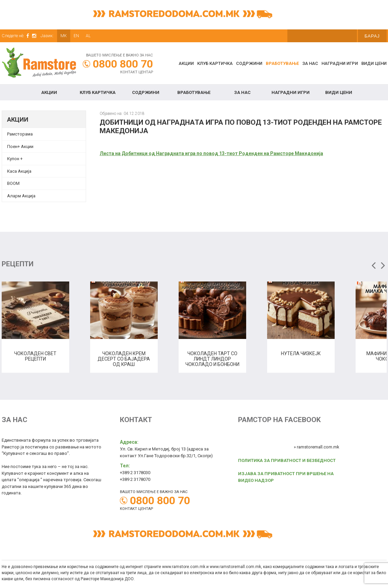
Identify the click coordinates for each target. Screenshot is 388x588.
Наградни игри (340, 63)
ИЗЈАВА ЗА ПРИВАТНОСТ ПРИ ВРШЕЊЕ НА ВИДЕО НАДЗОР (286, 477)
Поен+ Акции (20, 146)
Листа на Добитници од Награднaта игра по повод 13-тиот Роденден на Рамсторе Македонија (211, 153)
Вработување (282, 63)
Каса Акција (19, 171)
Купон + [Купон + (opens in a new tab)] (15, 159)
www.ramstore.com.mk (184, 567)
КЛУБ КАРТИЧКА (215, 63)
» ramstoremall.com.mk (317, 447)
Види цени (374, 63)
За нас (310, 63)
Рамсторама (20, 134)
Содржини (249, 63)
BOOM (13, 183)
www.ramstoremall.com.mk (235, 567)
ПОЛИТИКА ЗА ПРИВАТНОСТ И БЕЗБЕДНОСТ (287, 460)
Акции (186, 63)
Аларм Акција (21, 196)
